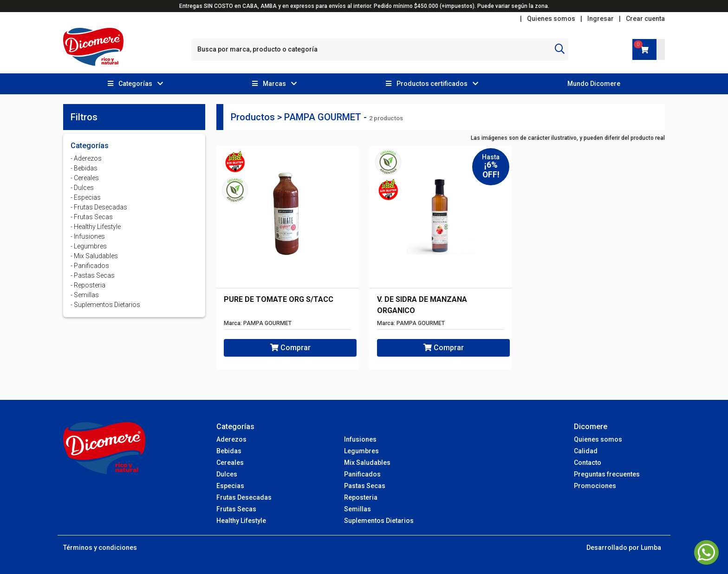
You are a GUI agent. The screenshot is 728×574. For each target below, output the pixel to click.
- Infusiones (88, 236)
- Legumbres (89, 246)
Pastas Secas (365, 486)
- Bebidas (84, 168)
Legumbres (361, 451)
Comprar (290, 348)
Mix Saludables (367, 463)
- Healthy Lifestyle (96, 227)
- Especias (86, 197)
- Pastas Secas (93, 275)
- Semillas (85, 295)
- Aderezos (86, 158)
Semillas (357, 509)
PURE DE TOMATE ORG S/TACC (279, 299)
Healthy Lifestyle (241, 521)
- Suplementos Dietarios (105, 305)
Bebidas (229, 451)
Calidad (586, 451)
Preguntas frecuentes (607, 474)
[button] (135, 84)
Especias (230, 486)
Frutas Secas (236, 509)
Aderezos (231, 439)
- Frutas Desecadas (99, 207)
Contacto (588, 463)
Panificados (362, 474)
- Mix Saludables (94, 256)
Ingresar (601, 19)
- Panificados (90, 266)
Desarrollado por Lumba (624, 548)
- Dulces (82, 188)
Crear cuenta (645, 19)
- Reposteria (88, 285)
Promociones (595, 486)
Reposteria (361, 497)
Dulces (227, 474)
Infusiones (360, 439)
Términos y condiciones (100, 548)
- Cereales (85, 178)
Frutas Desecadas (244, 497)
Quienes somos (551, 19)
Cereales (230, 463)
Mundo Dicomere (594, 84)
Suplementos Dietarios (379, 521)
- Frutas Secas (92, 217)
